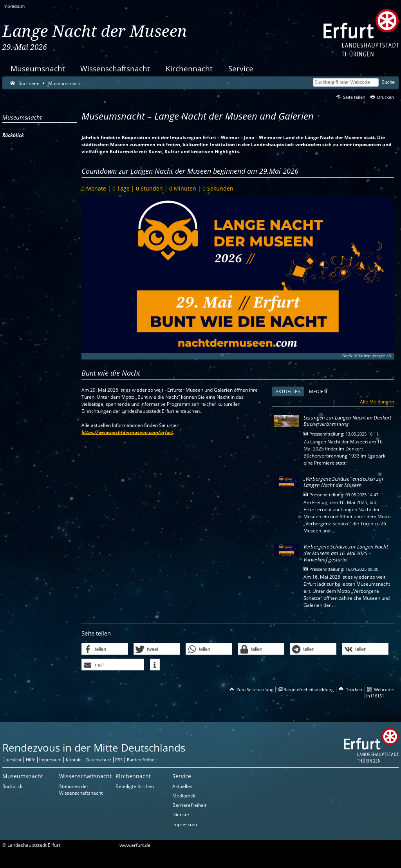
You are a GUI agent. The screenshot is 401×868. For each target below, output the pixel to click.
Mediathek (184, 796)
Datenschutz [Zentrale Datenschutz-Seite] (99, 760)
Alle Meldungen (377, 402)
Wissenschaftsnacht (115, 68)
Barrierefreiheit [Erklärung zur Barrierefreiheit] (142, 760)
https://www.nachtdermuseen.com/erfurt (127, 432)
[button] (105, 649)
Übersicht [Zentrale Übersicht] (12, 760)
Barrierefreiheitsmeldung (309, 689)
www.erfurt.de (135, 845)
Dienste (181, 814)
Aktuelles (286, 392)
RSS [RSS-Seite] (119, 760)
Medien (318, 391)
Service (241, 68)
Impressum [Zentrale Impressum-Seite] (50, 760)
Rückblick (12, 786)
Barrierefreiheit (189, 805)
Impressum (14, 6)
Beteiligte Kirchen (135, 786)
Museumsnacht (38, 68)
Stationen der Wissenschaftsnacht (81, 790)
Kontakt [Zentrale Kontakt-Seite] (74, 760)
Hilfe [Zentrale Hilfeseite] (31, 760)
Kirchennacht (189, 68)
